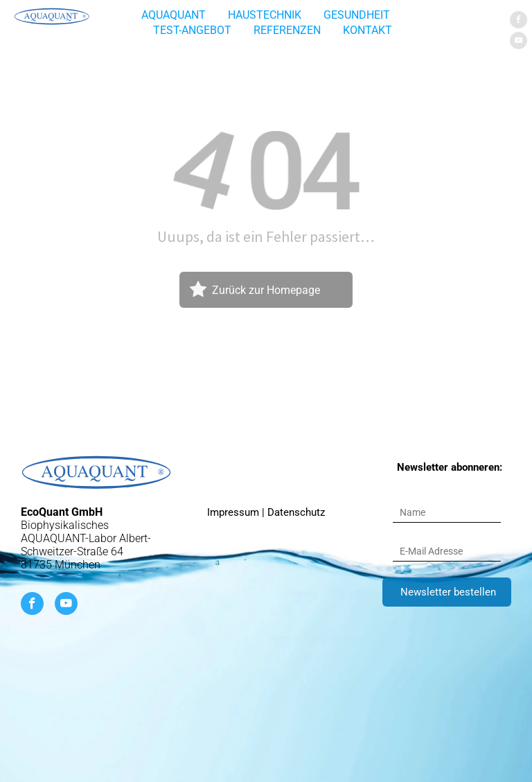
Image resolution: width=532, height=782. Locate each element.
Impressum (233, 512)
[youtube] (518, 42)
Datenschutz (296, 512)
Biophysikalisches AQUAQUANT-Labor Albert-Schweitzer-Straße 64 (86, 538)
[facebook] (518, 21)
